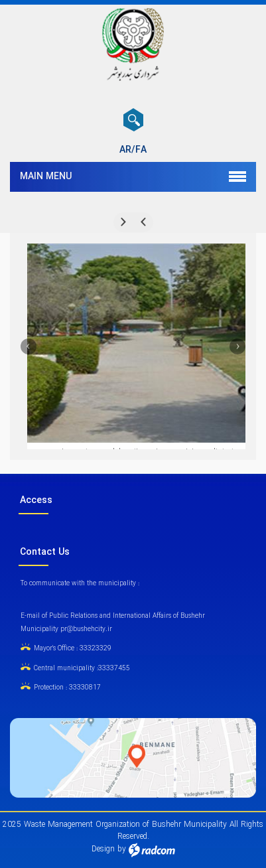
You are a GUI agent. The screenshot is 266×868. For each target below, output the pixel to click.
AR (125, 150)
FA (141, 150)
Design (103, 849)
